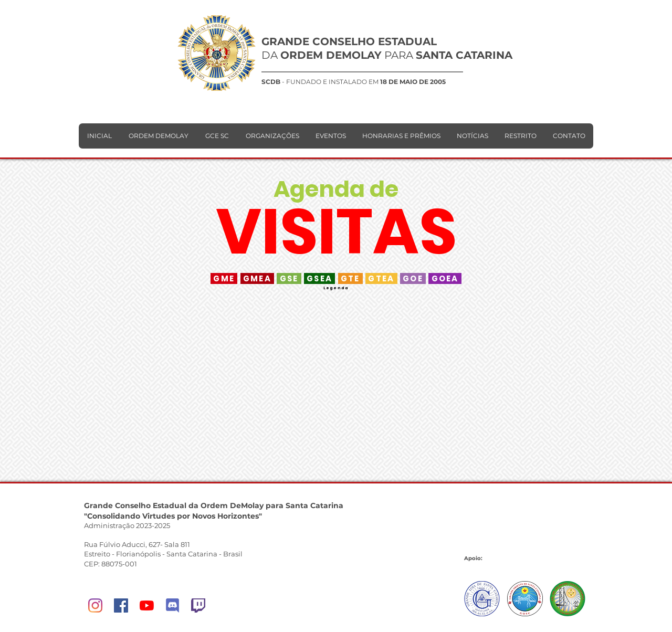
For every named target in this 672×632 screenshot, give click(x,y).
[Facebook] (121, 605)
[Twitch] (198, 605)
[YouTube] (147, 605)
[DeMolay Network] (172, 605)
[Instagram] (95, 605)
